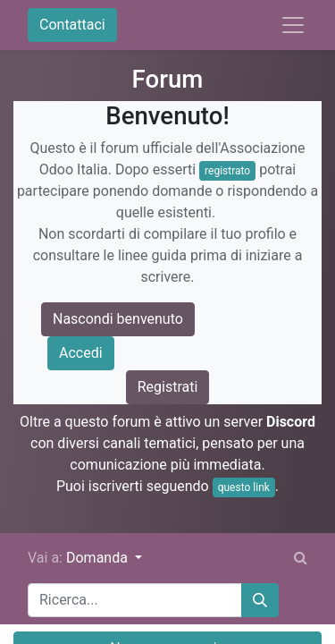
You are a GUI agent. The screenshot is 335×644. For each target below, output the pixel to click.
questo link (244, 487)
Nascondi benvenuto (118, 319)
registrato (227, 171)
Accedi (81, 353)
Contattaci (72, 25)
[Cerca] (260, 600)
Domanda (99, 558)
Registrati (168, 387)
